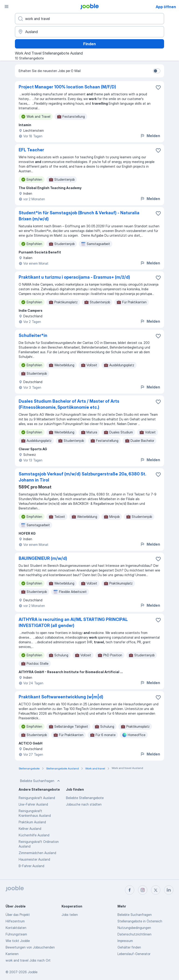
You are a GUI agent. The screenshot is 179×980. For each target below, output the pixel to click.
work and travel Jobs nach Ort (28, 960)
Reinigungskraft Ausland (37, 798)
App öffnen (166, 7)
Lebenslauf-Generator (134, 954)
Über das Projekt (18, 915)
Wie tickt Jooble (18, 941)
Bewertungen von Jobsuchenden (30, 947)
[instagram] (143, 890)
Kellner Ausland (30, 829)
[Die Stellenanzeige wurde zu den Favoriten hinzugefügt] (158, 87)
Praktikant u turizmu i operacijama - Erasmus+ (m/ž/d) (74, 277)
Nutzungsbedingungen (134, 928)
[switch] (157, 71)
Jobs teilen (70, 915)
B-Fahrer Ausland (31, 866)
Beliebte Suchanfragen (40, 781)
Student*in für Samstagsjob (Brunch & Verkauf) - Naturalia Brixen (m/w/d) (79, 216)
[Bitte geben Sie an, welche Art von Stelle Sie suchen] (89, 19)
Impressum (125, 941)
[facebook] (130, 890)
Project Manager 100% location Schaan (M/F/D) (67, 87)
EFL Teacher (31, 150)
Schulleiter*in (33, 335)
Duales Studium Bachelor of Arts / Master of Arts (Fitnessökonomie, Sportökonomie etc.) (69, 404)
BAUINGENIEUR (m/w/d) (43, 558)
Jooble (33, 972)
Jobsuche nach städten (84, 804)
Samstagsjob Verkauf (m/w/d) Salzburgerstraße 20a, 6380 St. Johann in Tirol (82, 477)
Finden (89, 44)
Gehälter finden (129, 947)
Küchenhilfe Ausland (34, 835)
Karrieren (12, 954)
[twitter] (156, 890)
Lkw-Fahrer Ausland (33, 804)
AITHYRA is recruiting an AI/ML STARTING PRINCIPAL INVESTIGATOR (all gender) (73, 622)
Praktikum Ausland (32, 822)
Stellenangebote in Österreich (140, 921)
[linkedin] (169, 890)
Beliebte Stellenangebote (85, 798)
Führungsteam (16, 934)
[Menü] (7, 7)
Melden (150, 136)
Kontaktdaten (16, 928)
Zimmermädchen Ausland (37, 853)
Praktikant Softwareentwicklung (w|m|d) (61, 697)
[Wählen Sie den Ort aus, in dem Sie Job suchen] (89, 32)
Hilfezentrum (15, 921)
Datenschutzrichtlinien (134, 934)
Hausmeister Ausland (34, 859)
